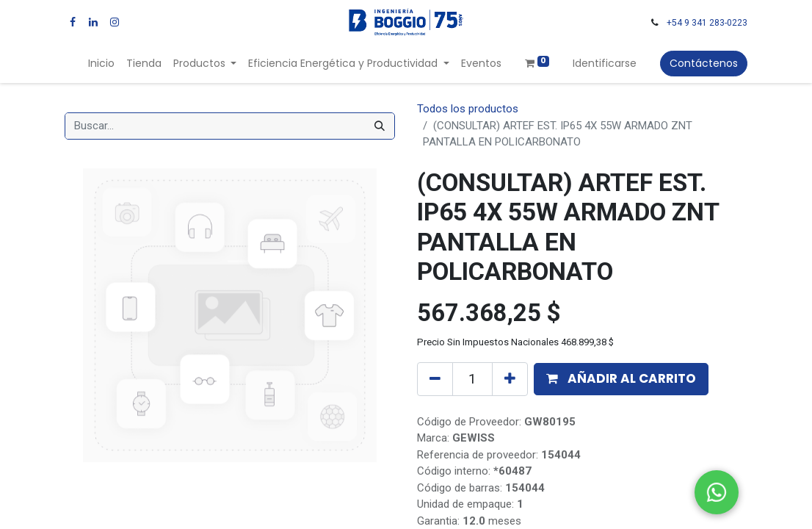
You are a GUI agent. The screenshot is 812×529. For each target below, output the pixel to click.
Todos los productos (468, 109)
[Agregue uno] (510, 379)
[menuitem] (101, 64)
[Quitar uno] (435, 379)
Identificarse (605, 63)
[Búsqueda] (380, 126)
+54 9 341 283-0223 (707, 23)
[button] (621, 379)
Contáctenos (704, 63)
